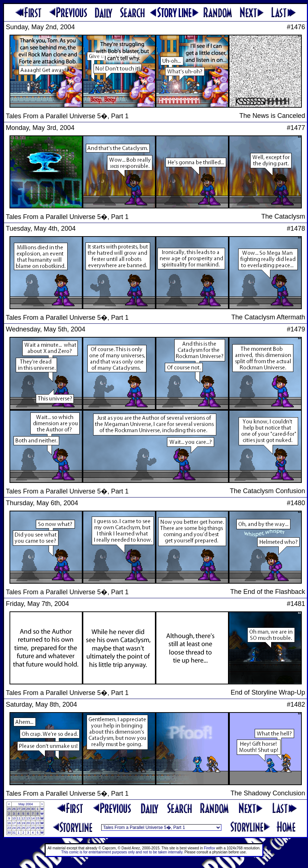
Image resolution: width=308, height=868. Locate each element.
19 (23, 823)
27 (19, 809)
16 (9, 823)
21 (33, 823)
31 (14, 833)
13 (28, 818)
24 (14, 828)
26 (14, 809)
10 (14, 818)
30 (33, 809)
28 (23, 809)
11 (19, 818)
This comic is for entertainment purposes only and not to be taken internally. (122, 852)
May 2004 (26, 804)
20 (28, 823)
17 (14, 823)
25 (9, 809)
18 (19, 823)
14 (33, 818)
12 (23, 818)
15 (38, 818)
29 (28, 809)
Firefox (210, 848)
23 (9, 828)
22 (38, 823)
